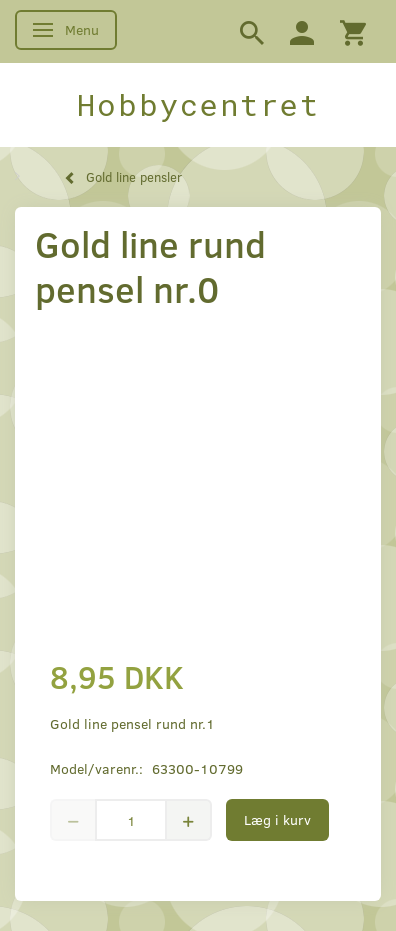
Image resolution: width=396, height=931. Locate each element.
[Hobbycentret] (198, 105)
